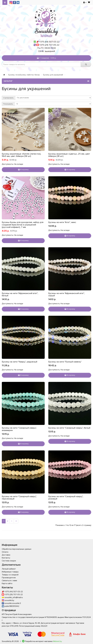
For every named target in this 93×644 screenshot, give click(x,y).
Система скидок (9, 561)
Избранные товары (10, 572)
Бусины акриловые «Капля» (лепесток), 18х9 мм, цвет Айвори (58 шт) (21, 155)
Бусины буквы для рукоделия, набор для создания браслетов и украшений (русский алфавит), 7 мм (23, 225)
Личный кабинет (9, 569)
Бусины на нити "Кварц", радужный (19, 362)
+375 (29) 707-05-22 (49, 45)
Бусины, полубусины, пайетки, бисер (24, 75)
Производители (9, 578)
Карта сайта (7, 583)
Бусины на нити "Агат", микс (62, 222)
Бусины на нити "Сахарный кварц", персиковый (19, 498)
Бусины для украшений (53, 75)
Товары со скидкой (10, 575)
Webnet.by (57, 641)
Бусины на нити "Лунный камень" (65, 362)
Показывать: (8, 104)
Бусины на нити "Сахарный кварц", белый (69, 428)
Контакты (6, 558)
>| (16, 521)
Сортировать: (9, 98)
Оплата (5, 552)
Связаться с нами (9, 581)
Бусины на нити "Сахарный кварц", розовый (66, 498)
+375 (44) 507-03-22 (49, 42)
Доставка (6, 555)
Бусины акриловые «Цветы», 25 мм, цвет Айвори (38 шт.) (69, 155)
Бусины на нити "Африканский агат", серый (66, 294)
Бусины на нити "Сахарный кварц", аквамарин (19, 429)
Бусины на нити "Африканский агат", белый (20, 294)
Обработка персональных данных (17, 549)
